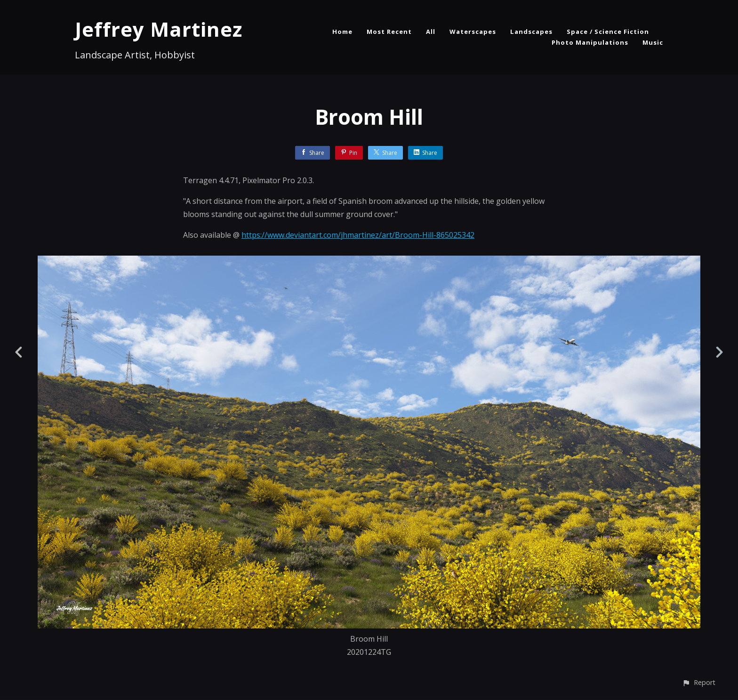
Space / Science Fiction (608, 32)
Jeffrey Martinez (159, 29)
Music (653, 42)
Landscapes (531, 32)
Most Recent (389, 32)
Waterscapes (473, 32)
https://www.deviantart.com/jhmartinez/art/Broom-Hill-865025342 (358, 235)
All (431, 32)
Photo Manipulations (590, 42)
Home (342, 32)
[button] (699, 682)
